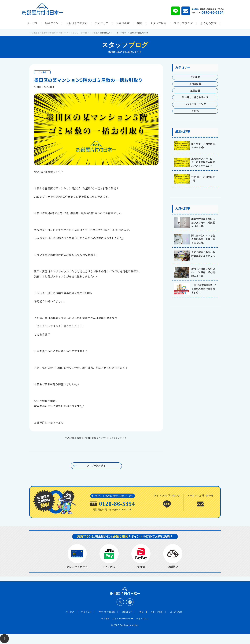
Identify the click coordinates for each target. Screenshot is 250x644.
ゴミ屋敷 (42, 72)
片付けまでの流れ (77, 23)
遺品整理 (195, 91)
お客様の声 (123, 23)
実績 (140, 23)
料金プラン (52, 23)
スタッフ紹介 (158, 23)
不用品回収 (195, 84)
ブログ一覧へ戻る (96, 466)
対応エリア (102, 23)
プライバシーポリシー (123, 619)
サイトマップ (142, 619)
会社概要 (105, 619)
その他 (195, 111)
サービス (32, 23)
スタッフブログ (183, 23)
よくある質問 (208, 23)
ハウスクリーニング (195, 104)
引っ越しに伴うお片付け (195, 97)
